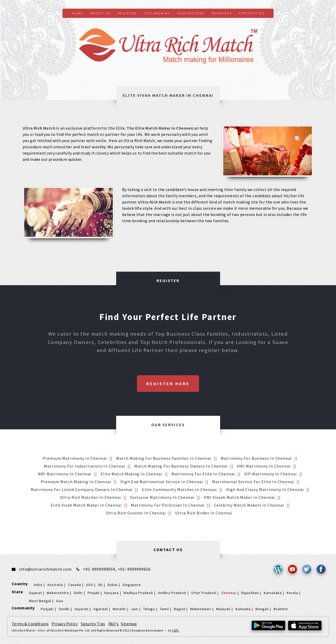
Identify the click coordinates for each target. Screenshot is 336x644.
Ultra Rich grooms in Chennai (136, 513)
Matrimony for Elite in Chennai (203, 474)
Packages (222, 13)
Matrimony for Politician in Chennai (168, 505)
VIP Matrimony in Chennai (271, 474)
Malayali (223, 609)
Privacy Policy (65, 624)
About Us (100, 13)
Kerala (292, 593)
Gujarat (35, 593)
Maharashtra (58, 593)
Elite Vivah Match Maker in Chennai (86, 505)
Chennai (229, 593)
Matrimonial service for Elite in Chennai (253, 482)
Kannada (243, 609)
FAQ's (114, 624)
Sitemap (129, 624)
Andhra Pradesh (172, 593)
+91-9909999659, (100, 569)
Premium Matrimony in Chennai (75, 458)
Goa (60, 601)
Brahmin (281, 609)
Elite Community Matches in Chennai (179, 489)
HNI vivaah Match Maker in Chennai (239, 497)
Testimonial (157, 13)
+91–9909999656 (134, 569)
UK (100, 585)
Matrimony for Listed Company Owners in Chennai (82, 489)
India (38, 585)
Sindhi (64, 609)
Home (77, 13)
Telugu (149, 609)
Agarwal (101, 609)
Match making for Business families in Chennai (164, 458)
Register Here (168, 384)
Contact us (252, 13)
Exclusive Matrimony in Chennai (162, 497)
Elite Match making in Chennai (131, 474)
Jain (135, 609)
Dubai (113, 585)
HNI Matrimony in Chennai (264, 466)
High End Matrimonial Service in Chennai (162, 482)
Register (127, 13)
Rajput (180, 609)
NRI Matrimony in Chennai (65, 474)
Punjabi (47, 609)
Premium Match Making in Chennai (76, 482)
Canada (75, 585)
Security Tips (93, 624)
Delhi (78, 593)
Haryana (112, 593)
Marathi (119, 609)
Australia (55, 585)
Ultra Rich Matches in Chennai (90, 497)
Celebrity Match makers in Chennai (249, 505)
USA (90, 585)
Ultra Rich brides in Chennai (204, 513)
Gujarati (82, 609)
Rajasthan (250, 593)
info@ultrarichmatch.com (45, 569)
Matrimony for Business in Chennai (256, 458)
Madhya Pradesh (138, 593)
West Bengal (40, 601)
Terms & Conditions (30, 624)
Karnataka (273, 593)
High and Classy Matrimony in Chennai (265, 489)
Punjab (94, 593)
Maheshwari (201, 609)
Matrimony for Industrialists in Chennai (84, 466)
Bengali (262, 609)
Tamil (164, 609)
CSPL (176, 630)
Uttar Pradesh (204, 593)
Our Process (191, 13)
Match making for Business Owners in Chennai (181, 466)
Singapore (132, 585)
